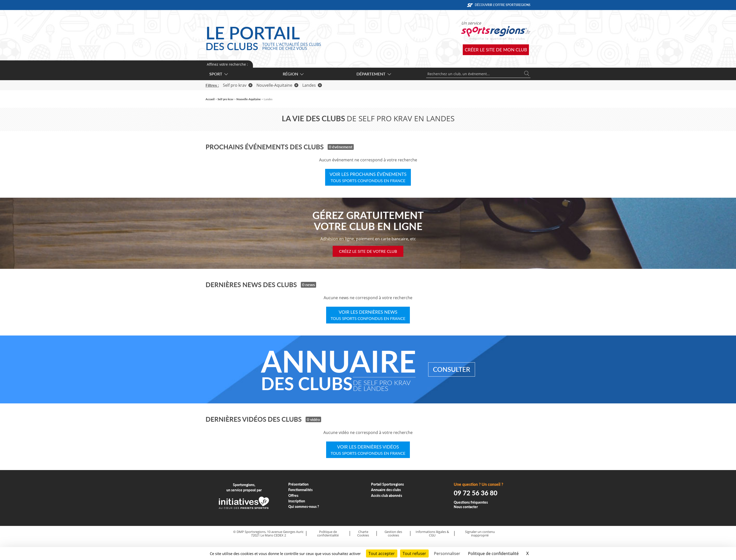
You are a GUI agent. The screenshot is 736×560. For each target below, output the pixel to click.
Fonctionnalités (300, 490)
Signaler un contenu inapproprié (480, 534)
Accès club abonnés (387, 495)
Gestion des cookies (393, 534)
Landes (312, 85)
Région (293, 74)
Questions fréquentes (471, 502)
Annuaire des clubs (386, 490)
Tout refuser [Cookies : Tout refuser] (414, 553)
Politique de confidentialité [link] (493, 553)
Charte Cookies (363, 534)
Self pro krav (238, 85)
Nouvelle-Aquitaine (277, 85)
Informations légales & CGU (432, 534)
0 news (308, 285)
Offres (293, 495)
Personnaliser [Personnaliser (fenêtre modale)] (447, 553)
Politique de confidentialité (328, 534)
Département (374, 74)
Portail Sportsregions (387, 484)
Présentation (298, 484)
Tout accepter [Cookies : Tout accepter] (382, 553)
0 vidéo (313, 419)
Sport (218, 74)
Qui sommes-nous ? (304, 507)
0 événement (341, 147)
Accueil (210, 99)
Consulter (452, 369)
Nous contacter (466, 507)
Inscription (297, 501)
